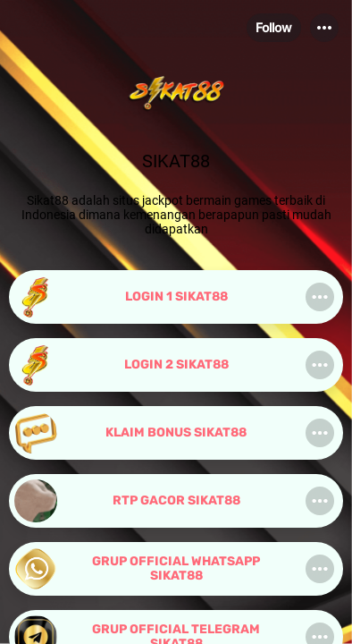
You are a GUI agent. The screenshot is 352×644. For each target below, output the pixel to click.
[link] (176, 297)
